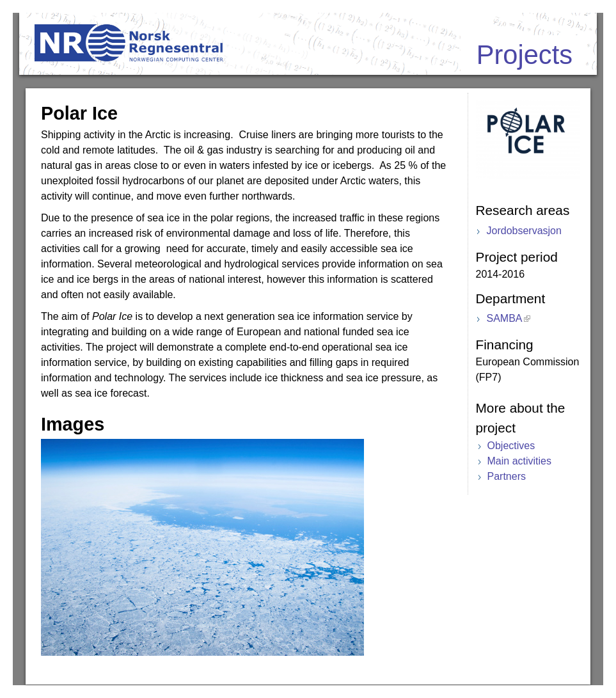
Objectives (511, 446)
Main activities (519, 461)
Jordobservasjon (524, 231)
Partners (507, 476)
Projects (525, 55)
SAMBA (505, 318)
